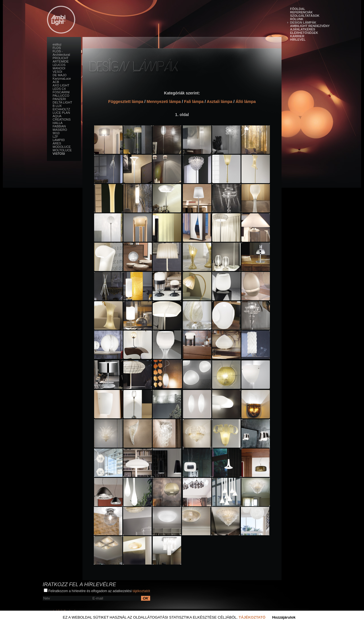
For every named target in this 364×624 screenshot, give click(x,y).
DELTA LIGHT (62, 102)
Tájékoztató (252, 617)
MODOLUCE (62, 147)
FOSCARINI (61, 92)
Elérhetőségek (304, 33)
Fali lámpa (194, 102)
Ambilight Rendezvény (310, 26)
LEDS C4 (59, 89)
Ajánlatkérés (303, 29)
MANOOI (59, 68)
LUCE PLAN (61, 113)
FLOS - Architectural (61, 53)
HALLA (58, 123)
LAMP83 (59, 140)
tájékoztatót (141, 591)
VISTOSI (59, 154)
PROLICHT (61, 58)
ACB (56, 82)
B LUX (57, 106)
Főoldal (298, 9)
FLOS (57, 48)
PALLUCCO (61, 96)
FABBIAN (59, 126)
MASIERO (60, 130)
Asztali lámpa (220, 102)
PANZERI (59, 99)
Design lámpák (303, 22)
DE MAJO (60, 75)
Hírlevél (298, 40)
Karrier (297, 36)
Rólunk (297, 19)
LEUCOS (59, 65)
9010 (56, 133)
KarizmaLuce (62, 78)
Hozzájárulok (284, 617)
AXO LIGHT (61, 85)
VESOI (57, 72)
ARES (57, 143)
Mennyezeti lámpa (164, 102)
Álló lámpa (246, 102)
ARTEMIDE (61, 61)
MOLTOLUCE (62, 150)
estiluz (57, 44)
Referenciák (301, 12)
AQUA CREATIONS (62, 118)
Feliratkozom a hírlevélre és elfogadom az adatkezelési (97, 591)
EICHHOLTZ (61, 109)
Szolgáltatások (305, 16)
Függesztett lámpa (126, 102)
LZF (55, 137)
